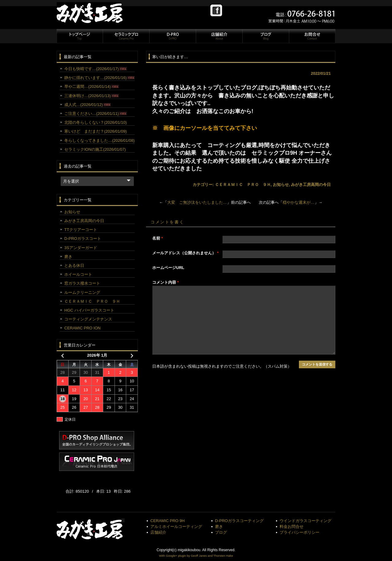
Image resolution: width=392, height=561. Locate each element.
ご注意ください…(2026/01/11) (95, 114)
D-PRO (172, 36)
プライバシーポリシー (300, 532)
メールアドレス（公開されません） (185, 253)
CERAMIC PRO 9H (168, 521)
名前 (158, 238)
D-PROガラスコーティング (239, 521)
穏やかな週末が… (299, 202)
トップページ (80, 36)
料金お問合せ (292, 527)
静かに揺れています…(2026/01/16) (99, 78)
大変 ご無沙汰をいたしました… (197, 202)
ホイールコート (78, 274)
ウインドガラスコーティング (305, 521)
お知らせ (281, 185)
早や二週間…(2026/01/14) (91, 87)
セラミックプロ (126, 36)
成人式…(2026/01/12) (87, 105)
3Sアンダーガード (81, 248)
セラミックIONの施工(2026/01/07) (95, 149)
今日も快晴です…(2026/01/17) (95, 69)
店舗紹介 (219, 36)
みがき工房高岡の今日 (311, 185)
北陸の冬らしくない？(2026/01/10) (96, 122)
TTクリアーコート (81, 230)
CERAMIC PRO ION (82, 328)
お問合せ (312, 36)
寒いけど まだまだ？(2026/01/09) (96, 131)
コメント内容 (166, 282)
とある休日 (74, 265)
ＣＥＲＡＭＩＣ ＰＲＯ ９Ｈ (243, 185)
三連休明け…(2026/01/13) (91, 96)
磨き (68, 257)
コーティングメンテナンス (88, 319)
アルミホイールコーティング (176, 527)
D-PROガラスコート (83, 239)
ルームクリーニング (82, 292)
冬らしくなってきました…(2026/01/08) (100, 140)
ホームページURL (168, 268)
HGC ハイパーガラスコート (89, 310)
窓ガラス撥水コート (82, 283)
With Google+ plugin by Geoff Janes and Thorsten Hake (196, 556)
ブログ (266, 36)
